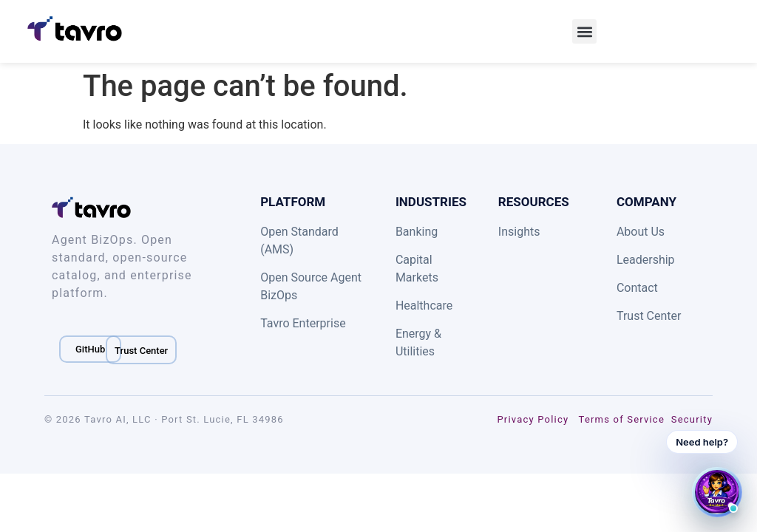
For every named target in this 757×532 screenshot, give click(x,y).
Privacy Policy (533, 419)
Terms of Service (622, 419)
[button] (584, 31)
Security (692, 419)
